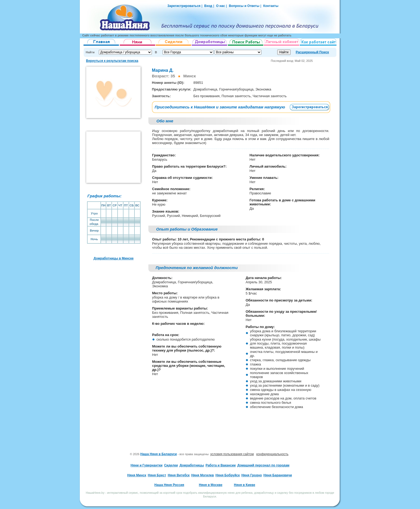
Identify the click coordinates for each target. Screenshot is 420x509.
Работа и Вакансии (221, 465)
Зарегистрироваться (184, 6)
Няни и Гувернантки (147, 465)
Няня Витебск (179, 475)
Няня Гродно (252, 475)
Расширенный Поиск (312, 52)
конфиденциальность (272, 454)
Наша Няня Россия (169, 485)
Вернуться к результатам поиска (112, 61)
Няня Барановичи (278, 475)
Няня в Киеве (244, 485)
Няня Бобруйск (228, 475)
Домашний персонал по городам (263, 465)
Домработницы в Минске (113, 258)
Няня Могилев (202, 475)
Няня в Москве (211, 485)
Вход (208, 6)
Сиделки (171, 465)
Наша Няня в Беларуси (159, 454)
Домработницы (192, 465)
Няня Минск (137, 475)
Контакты (271, 6)
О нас (221, 6)
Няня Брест (157, 475)
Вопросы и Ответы (244, 6)
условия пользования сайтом (232, 454)
